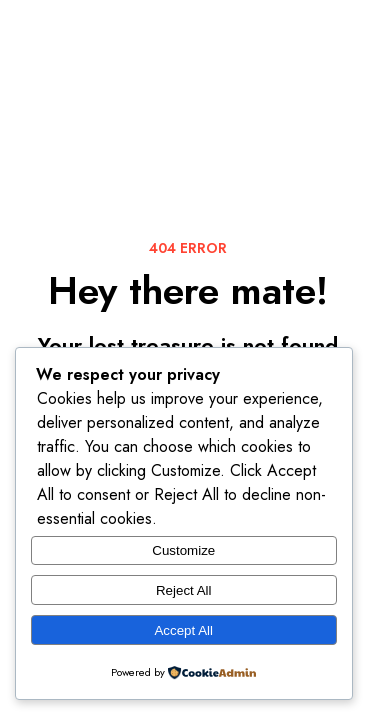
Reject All (184, 590)
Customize (183, 550)
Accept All (183, 630)
